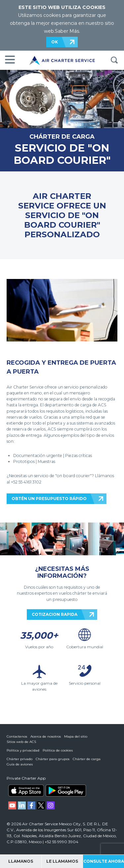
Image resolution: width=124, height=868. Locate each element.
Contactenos (17, 736)
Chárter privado (20, 759)
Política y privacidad (23, 750)
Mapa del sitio (76, 736)
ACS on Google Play (66, 791)
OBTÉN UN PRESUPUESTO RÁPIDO (49, 499)
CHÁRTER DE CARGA (62, 137)
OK (55, 42)
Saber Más (67, 31)
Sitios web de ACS (21, 742)
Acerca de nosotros (46, 736)
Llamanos (21, 861)
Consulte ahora (104, 861)
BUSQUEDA (114, 60)
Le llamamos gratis (62, 863)
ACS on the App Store (26, 791)
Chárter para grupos (53, 759)
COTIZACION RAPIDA (55, 614)
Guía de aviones (20, 764)
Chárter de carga (87, 759)
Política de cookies (58, 750)
